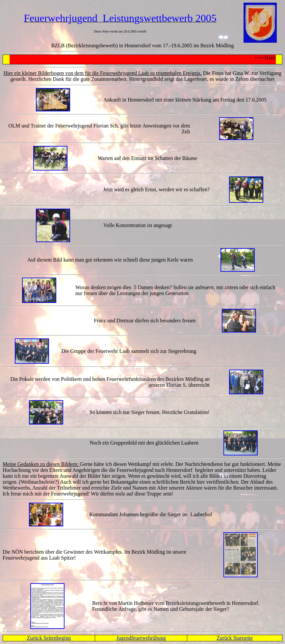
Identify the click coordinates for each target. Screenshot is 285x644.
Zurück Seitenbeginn (49, 638)
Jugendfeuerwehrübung (141, 638)
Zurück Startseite (235, 638)
